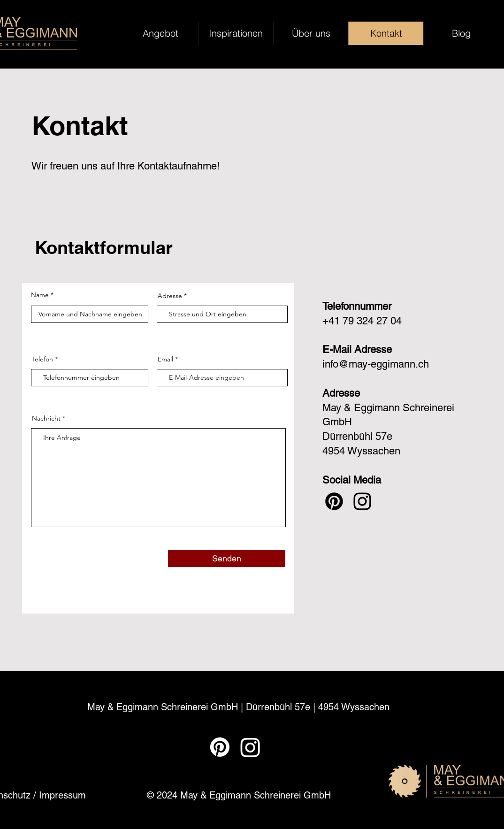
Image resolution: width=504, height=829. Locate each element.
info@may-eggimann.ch (376, 364)
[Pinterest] (334, 501)
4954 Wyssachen (354, 707)
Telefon (42, 359)
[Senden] (227, 559)
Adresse (170, 296)
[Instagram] (362, 501)
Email (165, 359)
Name (40, 295)
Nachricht (46, 418)
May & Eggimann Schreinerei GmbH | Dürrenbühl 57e (200, 707)
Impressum (62, 795)
